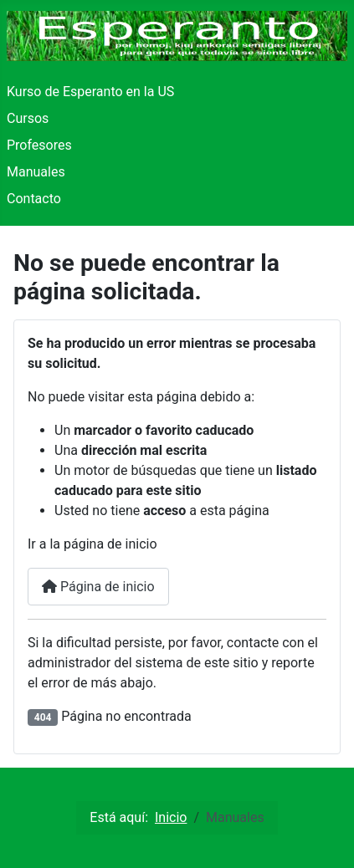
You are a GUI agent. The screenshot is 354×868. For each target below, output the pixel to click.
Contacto (34, 199)
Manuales (36, 172)
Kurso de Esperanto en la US (90, 92)
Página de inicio (98, 587)
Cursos (28, 118)
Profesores (39, 145)
